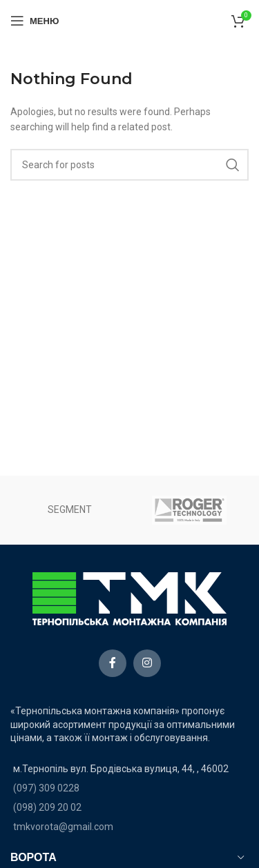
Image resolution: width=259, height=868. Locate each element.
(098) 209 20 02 (47, 807)
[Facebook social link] (113, 663)
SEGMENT (70, 509)
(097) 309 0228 (46, 788)
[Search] (129, 165)
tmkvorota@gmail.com (63, 827)
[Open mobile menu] (35, 21)
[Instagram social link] (147, 663)
